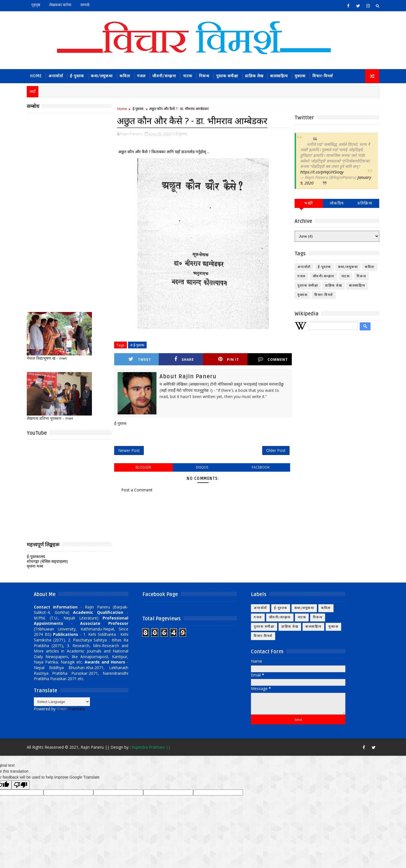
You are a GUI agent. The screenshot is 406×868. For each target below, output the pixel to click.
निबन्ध (204, 76)
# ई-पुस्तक (137, 345)
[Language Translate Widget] (62, 702)
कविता (125, 76)
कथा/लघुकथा (102, 76)
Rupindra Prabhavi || (151, 747)
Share (184, 359)
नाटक (188, 76)
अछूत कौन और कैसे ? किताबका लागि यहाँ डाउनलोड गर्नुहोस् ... (163, 152)
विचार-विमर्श (323, 76)
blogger (143, 467)
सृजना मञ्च (35, 566)
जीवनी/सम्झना (164, 76)
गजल (141, 76)
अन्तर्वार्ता (56, 76)
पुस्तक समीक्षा (227, 76)
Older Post (276, 450)
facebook (261, 467)
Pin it (229, 359)
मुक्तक (300, 76)
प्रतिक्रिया (365, 203)
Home (36, 76)
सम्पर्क (85, 5)
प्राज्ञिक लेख (254, 76)
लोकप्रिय (337, 203)
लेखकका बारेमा (60, 5)
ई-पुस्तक (77, 76)
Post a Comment (137, 490)
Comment (273, 359)
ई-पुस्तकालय (36, 556)
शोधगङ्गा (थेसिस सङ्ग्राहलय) (47, 561)
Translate (71, 709)
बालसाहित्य (279, 76)
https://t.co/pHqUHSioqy (322, 172)
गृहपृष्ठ (36, 5)
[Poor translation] (21, 785)
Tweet (140, 359)
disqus (202, 467)
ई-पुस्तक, (182, 134)
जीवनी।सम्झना (324, 276)
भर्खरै (309, 203)
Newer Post (129, 450)
